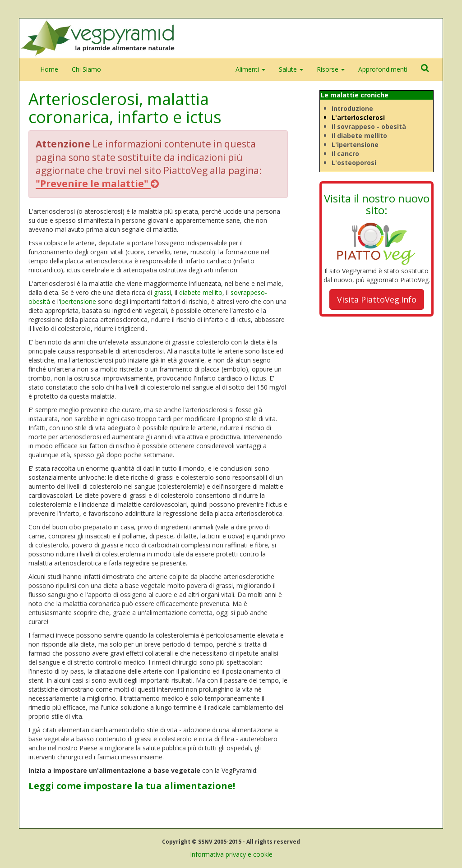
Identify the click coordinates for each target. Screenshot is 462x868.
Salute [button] (291, 69)
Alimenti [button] (250, 69)
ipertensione (78, 301)
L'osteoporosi (354, 163)
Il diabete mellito (359, 135)
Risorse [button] (331, 69)
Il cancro (345, 154)
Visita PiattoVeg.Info (377, 299)
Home (49, 69)
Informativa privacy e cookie (231, 854)
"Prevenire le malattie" (97, 184)
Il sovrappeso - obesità (369, 126)
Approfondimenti (383, 69)
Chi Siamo (86, 69)
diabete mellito (201, 292)
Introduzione (352, 108)
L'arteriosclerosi (358, 117)
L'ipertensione (355, 145)
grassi (162, 292)
